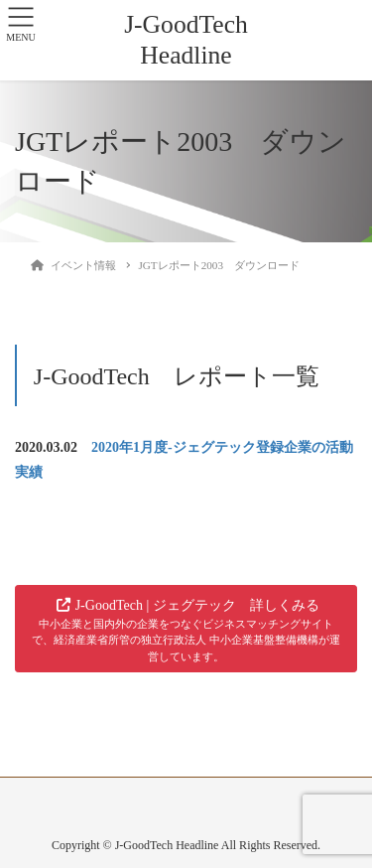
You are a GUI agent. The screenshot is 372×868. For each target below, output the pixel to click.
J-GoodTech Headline (186, 40)
